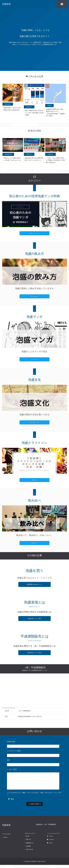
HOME (28, 839)
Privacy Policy (7, 837)
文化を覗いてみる (34, 422)
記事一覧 (28, 843)
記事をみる (34, 480)
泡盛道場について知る (35, 618)
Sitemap (5, 840)
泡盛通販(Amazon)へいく (34, 584)
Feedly (50, 846)
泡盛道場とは (29, 846)
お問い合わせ (29, 853)
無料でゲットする (34, 233)
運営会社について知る (35, 652)
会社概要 (28, 849)
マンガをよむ (34, 359)
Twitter (50, 839)
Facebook (50, 843)
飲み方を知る (34, 296)
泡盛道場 (6, 4)
